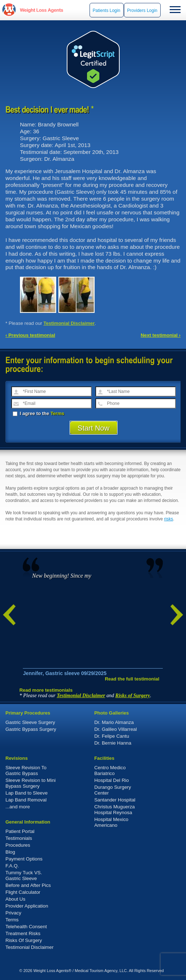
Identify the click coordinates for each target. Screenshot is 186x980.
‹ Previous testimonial (30, 335)
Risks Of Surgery (24, 940)
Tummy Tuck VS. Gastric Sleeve (24, 876)
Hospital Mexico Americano (111, 822)
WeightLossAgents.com (41, 10)
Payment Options (24, 859)
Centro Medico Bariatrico (110, 770)
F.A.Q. (12, 866)
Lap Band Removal (26, 800)
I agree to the (38, 413)
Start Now (94, 428)
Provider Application (27, 906)
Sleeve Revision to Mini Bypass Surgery (31, 783)
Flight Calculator (23, 892)
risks (169, 519)
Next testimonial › (161, 335)
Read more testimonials (46, 690)
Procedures (18, 845)
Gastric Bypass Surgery (31, 729)
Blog (10, 852)
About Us (15, 899)
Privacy (13, 913)
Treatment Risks (23, 933)
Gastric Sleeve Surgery (30, 722)
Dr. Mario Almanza (114, 722)
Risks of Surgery (133, 696)
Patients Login (107, 11)
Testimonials (19, 838)
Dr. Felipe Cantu (112, 736)
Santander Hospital (115, 800)
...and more (18, 807)
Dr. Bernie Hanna (113, 743)
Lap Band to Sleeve (26, 793)
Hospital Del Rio (112, 780)
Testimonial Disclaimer (69, 323)
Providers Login (142, 11)
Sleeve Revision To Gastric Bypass (26, 770)
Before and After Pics (28, 885)
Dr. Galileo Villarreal (116, 729)
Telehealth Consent (26, 927)
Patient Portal (20, 831)
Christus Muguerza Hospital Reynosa (115, 810)
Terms (57, 413)
